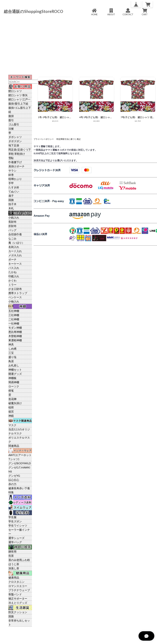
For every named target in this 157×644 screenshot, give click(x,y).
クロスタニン (16, 582)
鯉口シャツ (15, 91)
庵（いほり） (16, 243)
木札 (11, 208)
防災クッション (18, 612)
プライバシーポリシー (44, 139)
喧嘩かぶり (15, 179)
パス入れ (14, 268)
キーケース (15, 264)
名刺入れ (14, 247)
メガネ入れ (15, 255)
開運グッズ (15, 374)
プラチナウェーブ (19, 590)
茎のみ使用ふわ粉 (19, 560)
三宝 (11, 353)
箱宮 (11, 411)
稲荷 (11, 407)
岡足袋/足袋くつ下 (20, 149)
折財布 (12, 226)
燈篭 (11, 390)
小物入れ (14, 301)
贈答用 (12, 551)
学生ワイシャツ (18, 525)
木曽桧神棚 (15, 336)
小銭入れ (14, 217)
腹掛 (11, 116)
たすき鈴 (14, 187)
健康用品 (14, 577)
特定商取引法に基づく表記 (69, 139)
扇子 (11, 196)
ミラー (12, 285)
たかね (12, 272)
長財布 (12, 222)
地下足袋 (14, 145)
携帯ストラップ (18, 293)
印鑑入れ (14, 276)
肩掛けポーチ (16, 166)
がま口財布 (15, 289)
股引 (11, 120)
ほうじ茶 (14, 564)
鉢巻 (11, 175)
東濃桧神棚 (15, 340)
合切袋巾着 (15, 234)
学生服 (12, 517)
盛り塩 (12, 357)
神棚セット (15, 369)
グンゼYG (14, 476)
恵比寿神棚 (15, 332)
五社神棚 (14, 311)
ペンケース (15, 297)
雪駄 (11, 158)
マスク (12, 425)
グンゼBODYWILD (20, 463)
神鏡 (11, 416)
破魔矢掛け (15, 403)
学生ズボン (15, 521)
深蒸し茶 (14, 568)
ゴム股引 (14, 124)
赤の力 (12, 484)
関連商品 (14, 446)
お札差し (14, 365)
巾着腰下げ (15, 162)
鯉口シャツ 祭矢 (18, 95)
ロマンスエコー (18, 586)
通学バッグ (15, 542)
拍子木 (12, 204)
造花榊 (12, 399)
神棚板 (12, 378)
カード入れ (15, 251)
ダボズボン (15, 141)
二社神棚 (14, 319)
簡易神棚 (14, 382)
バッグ (12, 230)
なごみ (12, 238)
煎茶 (11, 556)
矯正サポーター (18, 598)
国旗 (11, 200)
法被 (11, 128)
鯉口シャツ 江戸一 (19, 99)
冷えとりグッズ (18, 603)
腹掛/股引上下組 (18, 103)
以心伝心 (14, 480)
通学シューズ (16, 538)
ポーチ (12, 259)
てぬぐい (14, 191)
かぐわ (12, 280)
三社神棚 (14, 315)
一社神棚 (14, 323)
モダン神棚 (15, 328)
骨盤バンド (15, 594)
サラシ (12, 170)
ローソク (14, 386)
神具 (11, 344)
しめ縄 (12, 349)
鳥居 (11, 361)
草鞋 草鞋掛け (17, 154)
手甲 (11, 183)
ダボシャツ (15, 137)
